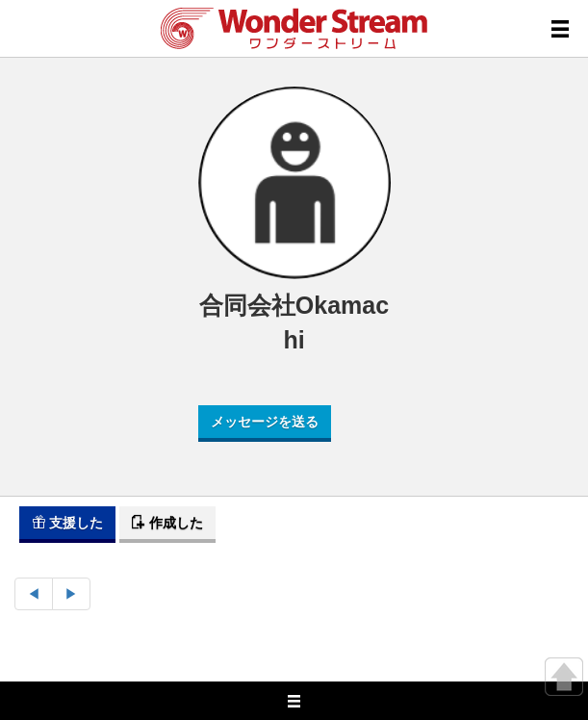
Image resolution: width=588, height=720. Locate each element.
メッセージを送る (265, 422)
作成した (167, 523)
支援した (67, 523)
